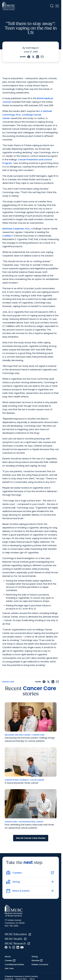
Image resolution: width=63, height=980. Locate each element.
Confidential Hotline (14, 965)
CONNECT (8, 236)
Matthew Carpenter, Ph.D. (16, 229)
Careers (10, 961)
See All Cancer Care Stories (31, 838)
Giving (35, 957)
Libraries (37, 961)
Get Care (9, 968)
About (8, 957)
